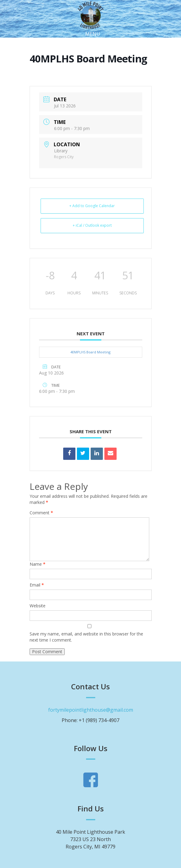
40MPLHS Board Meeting (90, 352)
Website (38, 606)
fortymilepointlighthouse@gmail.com (91, 710)
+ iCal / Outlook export (92, 225)
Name (38, 564)
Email (37, 585)
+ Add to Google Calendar (92, 206)
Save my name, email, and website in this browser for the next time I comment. (86, 637)
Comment (41, 513)
